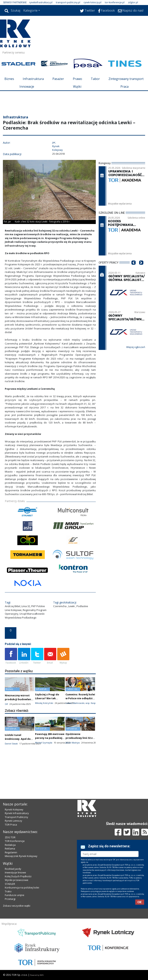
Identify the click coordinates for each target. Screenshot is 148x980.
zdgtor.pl (133, 2)
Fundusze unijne (15, 895)
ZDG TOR (10, 837)
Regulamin (11, 852)
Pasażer (58, 79)
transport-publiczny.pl (68, 2)
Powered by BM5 (37, 975)
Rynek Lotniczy (13, 821)
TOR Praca (11, 825)
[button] (134, 268)
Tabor (95, 79)
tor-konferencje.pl (115, 2)
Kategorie (30, 10)
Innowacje (27, 87)
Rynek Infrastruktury (17, 813)
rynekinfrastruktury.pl (41, 2)
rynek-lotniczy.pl (92, 2)
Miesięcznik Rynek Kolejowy (21, 856)
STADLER (10, 884)
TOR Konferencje (15, 841)
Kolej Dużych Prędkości (18, 876)
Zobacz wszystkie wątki (17, 906)
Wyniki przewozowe (17, 880)
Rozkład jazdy (13, 869)
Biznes (9, 79)
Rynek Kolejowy (14, 809)
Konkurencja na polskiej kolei (22, 888)
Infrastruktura (33, 79)
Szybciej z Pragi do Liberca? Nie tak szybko (47, 698)
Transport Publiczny (16, 817)
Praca (124, 87)
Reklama (10, 848)
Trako (8, 891)
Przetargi (10, 899)
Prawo (77, 79)
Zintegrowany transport (126, 79)
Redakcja (10, 845)
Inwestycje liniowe (15, 872)
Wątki (77, 87)
